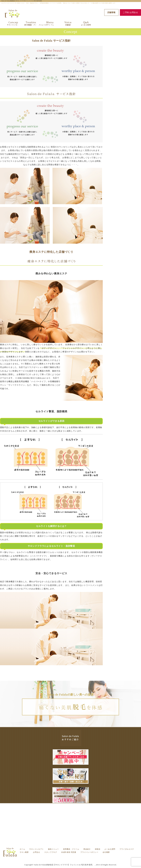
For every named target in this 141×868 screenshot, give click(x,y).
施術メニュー (53, 849)
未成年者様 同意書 (69, 852)
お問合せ (37, 852)
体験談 (98, 849)
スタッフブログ (51, 852)
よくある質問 (110, 849)
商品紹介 (87, 849)
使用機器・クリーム (71, 849)
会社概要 (106, 852)
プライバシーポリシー (89, 852)
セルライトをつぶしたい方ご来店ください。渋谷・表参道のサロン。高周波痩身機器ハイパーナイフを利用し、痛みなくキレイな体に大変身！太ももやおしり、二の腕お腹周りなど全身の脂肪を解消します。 (73, 859)
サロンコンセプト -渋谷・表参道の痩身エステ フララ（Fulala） (73, 857)
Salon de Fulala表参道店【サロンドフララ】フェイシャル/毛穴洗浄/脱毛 (22, 1)
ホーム (22, 849)
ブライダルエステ (127, 849)
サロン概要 (24, 852)
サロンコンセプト (36, 849)
